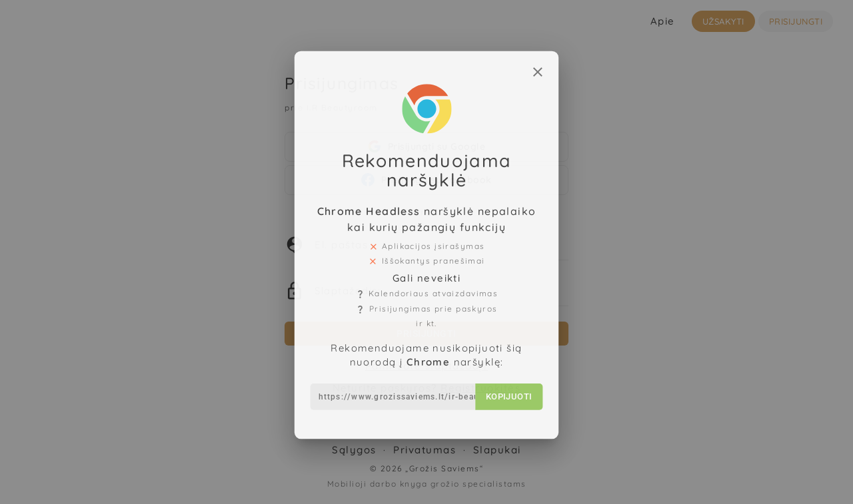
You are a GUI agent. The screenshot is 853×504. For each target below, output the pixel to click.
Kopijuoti (505, 382)
